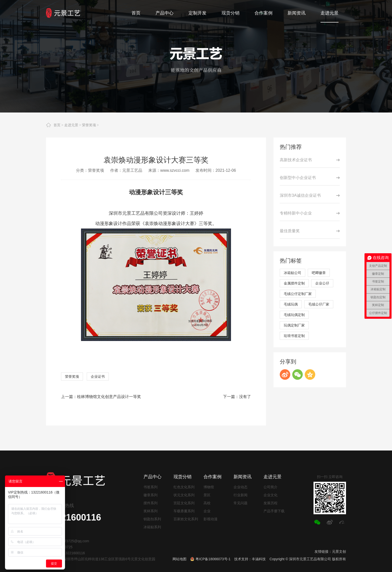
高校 (207, 503)
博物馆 (209, 487)
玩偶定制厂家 (294, 325)
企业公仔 (322, 283)
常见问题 (240, 503)
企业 (207, 511)
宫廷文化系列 (184, 503)
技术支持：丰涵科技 (250, 559)
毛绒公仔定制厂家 (298, 294)
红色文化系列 (184, 487)
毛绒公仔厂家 (319, 304)
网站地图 (179, 559)
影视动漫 (210, 519)
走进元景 (71, 125)
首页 (57, 125)
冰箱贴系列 (152, 527)
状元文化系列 (184, 495)
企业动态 (240, 487)
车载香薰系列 (184, 511)
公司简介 (270, 487)
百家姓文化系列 (186, 519)
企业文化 (270, 495)
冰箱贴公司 (292, 273)
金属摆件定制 (294, 283)
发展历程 (270, 503)
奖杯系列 (150, 511)
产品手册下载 (274, 511)
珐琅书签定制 (294, 336)
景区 (207, 495)
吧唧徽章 (319, 273)
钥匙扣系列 (152, 519)
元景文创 (339, 551)
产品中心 (152, 477)
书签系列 (150, 487)
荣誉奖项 (89, 125)
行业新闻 (240, 495)
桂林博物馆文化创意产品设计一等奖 (109, 397)
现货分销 (182, 477)
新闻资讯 (242, 477)
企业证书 (98, 376)
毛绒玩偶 (291, 304)
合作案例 (212, 477)
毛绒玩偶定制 (294, 315)
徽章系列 (150, 495)
